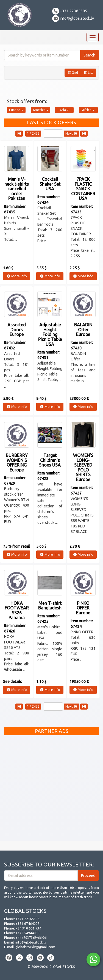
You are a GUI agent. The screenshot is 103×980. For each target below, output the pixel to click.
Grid (73, 73)
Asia (64, 110)
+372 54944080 (28, 933)
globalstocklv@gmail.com (35, 947)
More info (17, 276)
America (41, 110)
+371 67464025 (28, 924)
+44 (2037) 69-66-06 (31, 938)
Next (72, 133)
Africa (88, 110)
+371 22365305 (70, 11)
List (88, 73)
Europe (16, 110)
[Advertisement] (51, 790)
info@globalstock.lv (73, 18)
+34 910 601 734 (28, 928)
